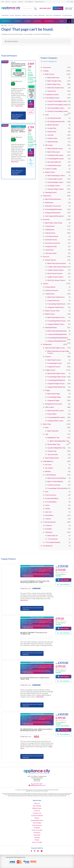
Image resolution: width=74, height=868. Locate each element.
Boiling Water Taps (53, 438)
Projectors (49, 525)
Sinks (47, 427)
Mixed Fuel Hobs (53, 142)
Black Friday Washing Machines (57, 331)
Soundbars (49, 529)
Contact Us (20, 2)
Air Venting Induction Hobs (56, 122)
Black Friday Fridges (54, 394)
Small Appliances (57, 15)
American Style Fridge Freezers (55, 348)
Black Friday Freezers (54, 360)
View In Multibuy (31, 163)
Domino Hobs (52, 132)
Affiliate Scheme (37, 808)
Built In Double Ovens (54, 81)
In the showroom (29, 2)
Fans (47, 492)
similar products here (28, 576)
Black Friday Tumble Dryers (56, 297)
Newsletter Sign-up (40, 2)
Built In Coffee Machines (55, 482)
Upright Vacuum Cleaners (55, 277)
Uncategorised (48, 546)
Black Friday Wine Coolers (56, 411)
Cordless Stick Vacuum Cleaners (58, 267)
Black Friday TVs (53, 536)
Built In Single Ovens (54, 84)
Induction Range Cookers (56, 189)
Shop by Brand (5, 15)
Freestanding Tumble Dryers (57, 304)
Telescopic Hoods (51, 253)
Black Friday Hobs (53, 125)
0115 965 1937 (45, 8)
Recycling (28, 21)
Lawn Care (49, 512)
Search (36, 9)
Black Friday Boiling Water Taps (60, 441)
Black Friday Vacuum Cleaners (57, 263)
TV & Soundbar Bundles (53, 542)
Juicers (48, 505)
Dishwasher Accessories (53, 206)
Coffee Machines (51, 475)
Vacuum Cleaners (51, 260)
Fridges (48, 390)
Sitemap (37, 840)
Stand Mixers (49, 515)
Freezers (48, 357)
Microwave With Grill (54, 162)
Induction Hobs (52, 138)
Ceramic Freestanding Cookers (57, 101)
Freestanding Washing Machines (58, 338)
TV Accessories (53, 539)
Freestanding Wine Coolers (56, 417)
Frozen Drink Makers (52, 498)
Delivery (37, 818)
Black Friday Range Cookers (56, 176)
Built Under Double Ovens (56, 88)
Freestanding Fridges (54, 397)
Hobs (47, 115)
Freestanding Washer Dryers (57, 321)
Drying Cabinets (50, 287)
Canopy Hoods (50, 226)
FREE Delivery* (7, 21)
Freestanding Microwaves (56, 159)
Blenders (48, 471)
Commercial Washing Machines (57, 334)
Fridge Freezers (50, 370)
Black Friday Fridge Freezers (56, 373)
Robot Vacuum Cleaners (55, 273)
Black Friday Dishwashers (53, 199)
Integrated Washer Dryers (56, 324)
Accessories (47, 67)
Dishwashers (18, 15)
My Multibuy (59, 8)
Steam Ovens (52, 91)
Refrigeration (42, 15)
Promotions (37, 833)
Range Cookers (50, 172)
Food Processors (51, 495)
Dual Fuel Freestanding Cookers (58, 105)
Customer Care (37, 813)
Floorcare (30, 15)
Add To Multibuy (31, 111)
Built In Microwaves (54, 152)
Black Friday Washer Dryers (56, 317)
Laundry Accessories (52, 290)
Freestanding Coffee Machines (57, 488)
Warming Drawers (51, 192)
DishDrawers (49, 203)
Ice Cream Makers (51, 502)
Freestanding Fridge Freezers (57, 377)
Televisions (49, 532)
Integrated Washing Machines (57, 341)
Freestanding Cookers (52, 98)
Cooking (12, 15)
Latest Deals (38, 21)
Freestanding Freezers (55, 363)
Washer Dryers (50, 314)
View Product (31, 104)
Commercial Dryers (54, 300)
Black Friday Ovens (53, 78)
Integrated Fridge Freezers (56, 384)
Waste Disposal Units (52, 458)
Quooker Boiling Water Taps (56, 448)
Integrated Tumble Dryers (56, 307)
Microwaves (49, 145)
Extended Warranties (37, 820)
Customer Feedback (37, 816)
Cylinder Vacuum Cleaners (56, 270)
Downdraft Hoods (51, 240)
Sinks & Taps (49, 15)
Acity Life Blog (37, 806)
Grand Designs (37, 823)
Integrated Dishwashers (53, 213)
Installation (18, 21)
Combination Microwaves (55, 155)
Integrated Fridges (53, 400)
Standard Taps (52, 451)
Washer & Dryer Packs (52, 311)
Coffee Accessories (54, 485)
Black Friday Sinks (53, 431)
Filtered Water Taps (54, 444)
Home (3, 2)
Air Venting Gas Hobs (54, 118)
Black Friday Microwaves (55, 149)
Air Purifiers (49, 468)
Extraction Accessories (53, 243)
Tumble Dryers (50, 294)
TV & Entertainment (67, 15)
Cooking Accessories (52, 94)
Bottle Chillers (52, 414)
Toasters (48, 519)
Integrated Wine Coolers (55, 421)
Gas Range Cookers (54, 186)
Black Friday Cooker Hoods (54, 223)
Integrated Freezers (54, 367)
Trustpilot (61, 21)
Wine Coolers (50, 407)
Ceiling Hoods (50, 230)
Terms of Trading (37, 842)
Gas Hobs (51, 135)
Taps (47, 434)
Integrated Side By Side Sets (56, 387)
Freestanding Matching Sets (56, 380)
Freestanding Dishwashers (54, 209)
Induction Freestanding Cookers (58, 111)
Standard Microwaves (54, 165)
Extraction (24, 15)
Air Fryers (48, 465)
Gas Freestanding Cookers (56, 108)
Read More (19, 106)
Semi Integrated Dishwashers (55, 216)
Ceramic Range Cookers (55, 179)
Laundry (36, 15)
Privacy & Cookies (37, 830)
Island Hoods (49, 250)
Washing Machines (51, 328)
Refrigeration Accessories (54, 404)
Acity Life (14, 2)
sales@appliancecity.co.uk (27, 575)
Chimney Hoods (50, 233)
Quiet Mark (37, 835)
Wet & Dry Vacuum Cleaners (56, 280)
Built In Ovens (50, 74)
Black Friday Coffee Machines (57, 478)
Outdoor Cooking (51, 169)
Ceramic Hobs (52, 128)
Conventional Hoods (52, 236)
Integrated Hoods (51, 246)
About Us (8, 2)
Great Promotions (50, 21)
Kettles (48, 509)
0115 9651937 (42, 571)
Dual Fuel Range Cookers (55, 182)
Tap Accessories (53, 455)
